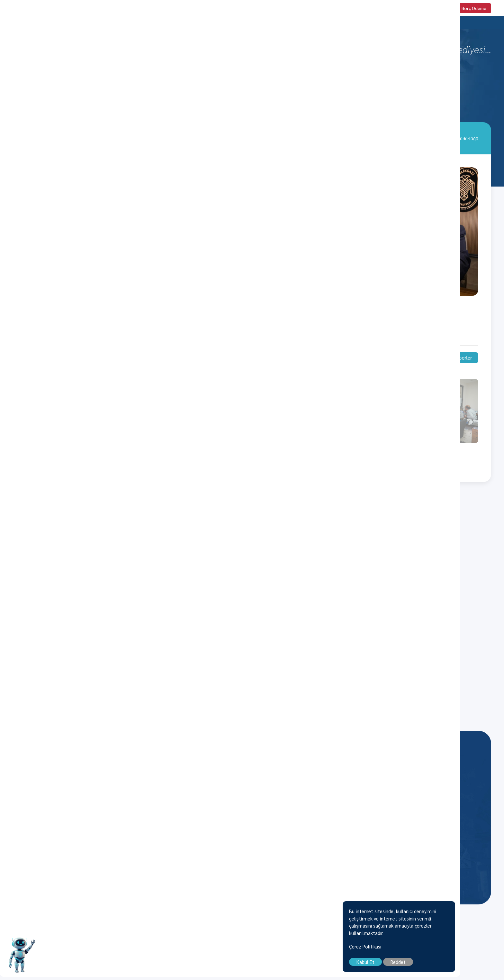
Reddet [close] (442, 965)
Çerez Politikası (409, 950)
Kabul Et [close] (410, 965)
